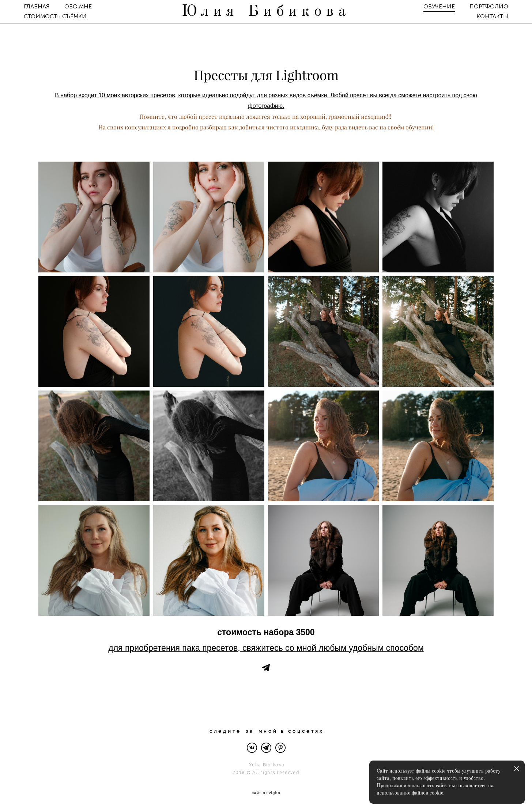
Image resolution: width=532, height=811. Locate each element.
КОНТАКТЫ (492, 16)
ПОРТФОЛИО (489, 7)
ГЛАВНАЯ (37, 7)
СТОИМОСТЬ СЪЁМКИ (55, 16)
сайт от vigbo (266, 793)
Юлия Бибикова (266, 12)
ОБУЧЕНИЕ (439, 7)
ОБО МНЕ (78, 7)
